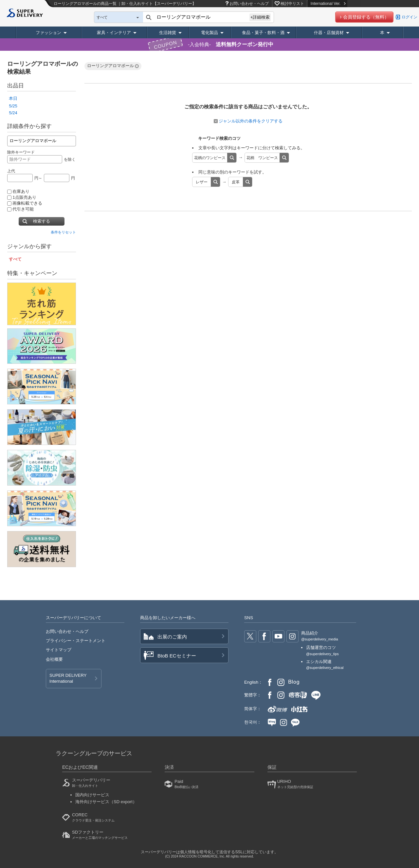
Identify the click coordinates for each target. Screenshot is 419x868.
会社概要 (54, 659)
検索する (42, 221)
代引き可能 (20, 209)
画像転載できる (25, 203)
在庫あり (18, 191)
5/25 (13, 106)
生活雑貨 (168, 33)
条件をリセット (63, 232)
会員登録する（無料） (366, 17)
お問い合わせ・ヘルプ (249, 4)
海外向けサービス (106, 802)
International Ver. (328, 4)
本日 (13, 98)
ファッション (48, 33)
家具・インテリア (114, 33)
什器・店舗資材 (329, 33)
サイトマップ (59, 650)
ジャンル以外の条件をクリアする (248, 121)
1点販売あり (22, 197)
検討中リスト (292, 4)
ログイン (410, 17)
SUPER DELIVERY (68, 679)
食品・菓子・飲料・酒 (263, 33)
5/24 (13, 113)
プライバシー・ (76, 641)
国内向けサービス (92, 795)
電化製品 (209, 33)
